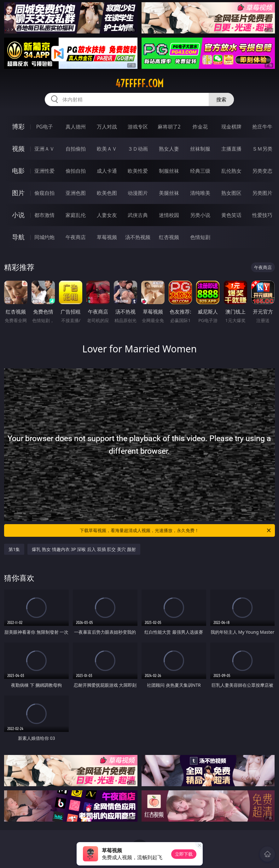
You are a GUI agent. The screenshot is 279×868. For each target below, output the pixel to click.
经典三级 (200, 171)
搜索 (221, 99)
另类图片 (262, 193)
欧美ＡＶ (107, 149)
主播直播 (231, 149)
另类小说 (200, 215)
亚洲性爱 (44, 171)
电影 (18, 171)
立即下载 (184, 854)
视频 (18, 149)
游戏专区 (138, 127)
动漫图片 (138, 193)
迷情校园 (169, 215)
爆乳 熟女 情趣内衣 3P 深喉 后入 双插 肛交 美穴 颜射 (84, 549)
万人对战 (107, 127)
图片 (18, 193)
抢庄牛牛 (262, 127)
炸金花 (200, 127)
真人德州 (76, 127)
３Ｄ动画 (138, 149)
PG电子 (45, 127)
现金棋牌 (231, 127)
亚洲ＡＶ (44, 149)
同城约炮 (44, 237)
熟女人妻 (169, 149)
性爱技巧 (262, 215)
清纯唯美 (200, 193)
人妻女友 (107, 215)
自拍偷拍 (76, 149)
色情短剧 (200, 237)
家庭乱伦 (76, 215)
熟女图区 (231, 193)
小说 (18, 215)
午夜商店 (76, 237)
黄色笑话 (231, 215)
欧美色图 (107, 193)
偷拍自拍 (76, 171)
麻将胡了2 (169, 127)
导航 (18, 237)
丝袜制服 (200, 149)
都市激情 (44, 215)
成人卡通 (107, 171)
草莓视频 (107, 237)
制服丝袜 (169, 171)
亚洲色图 (76, 193)
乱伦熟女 (231, 171)
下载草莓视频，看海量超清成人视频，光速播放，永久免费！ (176, 530)
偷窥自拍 (44, 193)
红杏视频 (169, 237)
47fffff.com (139, 83)
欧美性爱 (138, 171)
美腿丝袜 (169, 193)
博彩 (18, 126)
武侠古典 (138, 215)
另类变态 (262, 171)
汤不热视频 (138, 237)
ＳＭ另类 (262, 149)
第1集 (14, 549)
